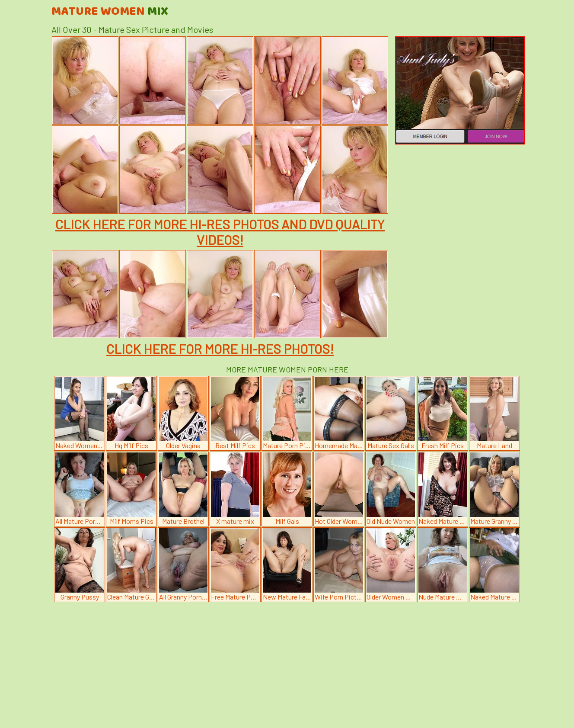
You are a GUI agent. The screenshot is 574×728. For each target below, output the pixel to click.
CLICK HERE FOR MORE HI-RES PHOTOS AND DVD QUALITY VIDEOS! (220, 232)
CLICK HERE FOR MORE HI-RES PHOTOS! (220, 349)
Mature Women (110, 12)
